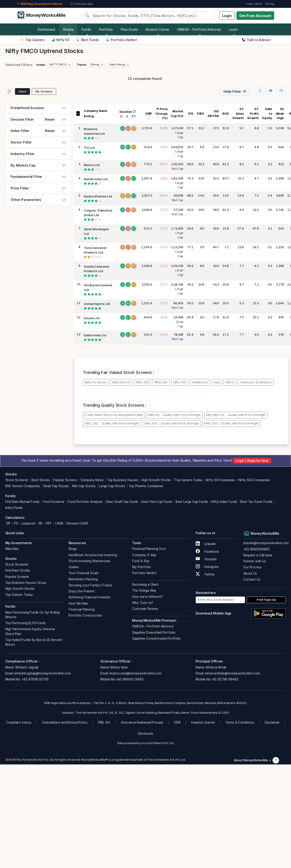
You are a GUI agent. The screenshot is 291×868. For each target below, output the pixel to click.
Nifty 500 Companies (254, 480)
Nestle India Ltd (96, 179)
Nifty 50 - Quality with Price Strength (175, 415)
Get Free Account (255, 16)
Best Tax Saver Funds (256, 502)
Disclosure (146, 734)
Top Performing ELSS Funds (26, 623)
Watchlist (12, 549)
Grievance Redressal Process (142, 722)
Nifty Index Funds (224, 502)
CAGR (59, 523)
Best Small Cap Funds (122, 502)
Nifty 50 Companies (220, 480)
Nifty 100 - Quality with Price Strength (112, 423)
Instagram (207, 567)
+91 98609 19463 (130, 679)
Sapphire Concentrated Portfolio (156, 638)
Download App (81, 4)
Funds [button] (86, 29)
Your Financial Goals (83, 573)
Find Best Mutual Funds (23, 502)
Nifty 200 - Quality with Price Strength (231, 423)
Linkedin (206, 544)
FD (16, 523)
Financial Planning (81, 609)
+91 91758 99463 (225, 679)
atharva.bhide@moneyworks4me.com (232, 673)
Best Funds (88, 40)
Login (227, 16)
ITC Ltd (89, 148)
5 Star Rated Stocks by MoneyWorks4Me (114, 415)
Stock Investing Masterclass (89, 561)
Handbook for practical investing (93, 555)
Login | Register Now (252, 460)
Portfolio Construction (85, 615)
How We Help (78, 603)
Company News (92, 480)
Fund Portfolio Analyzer (85, 502)
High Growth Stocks (156, 480)
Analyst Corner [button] (157, 29)
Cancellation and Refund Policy (65, 722)
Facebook (207, 552)
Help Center (254, 4)
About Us (250, 573)
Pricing (270, 4)
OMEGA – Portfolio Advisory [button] (199, 29)
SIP (8, 523)
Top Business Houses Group (26, 583)
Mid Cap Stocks (84, 486)
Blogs (73, 549)
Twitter (205, 574)
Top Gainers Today (188, 480)
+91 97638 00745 (35, 679)
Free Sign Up (266, 600)
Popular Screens (65, 480)
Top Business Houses (123, 480)
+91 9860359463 (256, 549)
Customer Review (145, 609)
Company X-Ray (144, 555)
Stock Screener (17, 480)
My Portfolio (141, 567)
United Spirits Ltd (97, 304)
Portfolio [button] (106, 29)
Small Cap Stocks (56, 486)
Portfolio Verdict (121, 40)
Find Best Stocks (18, 570)
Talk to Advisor (256, 40)
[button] (60, 65)
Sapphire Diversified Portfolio (154, 632)
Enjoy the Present (82, 591)
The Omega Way (144, 591)
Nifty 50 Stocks (96, 382)
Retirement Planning (83, 579)
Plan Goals (129, 29)
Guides (74, 567)
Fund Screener (54, 502)
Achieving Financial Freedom (89, 597)
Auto (216, 382)
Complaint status (19, 722)
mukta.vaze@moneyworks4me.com (135, 673)
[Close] (69, 65)
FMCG (230, 382)
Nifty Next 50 (121, 382)
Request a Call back (258, 555)
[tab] (38, 108)
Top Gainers (32, 40)
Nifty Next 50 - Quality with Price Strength (236, 415)
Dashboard (46, 29)
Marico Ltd (92, 165)
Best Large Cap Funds (192, 502)
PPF (49, 523)
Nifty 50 (60, 40)
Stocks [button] (68, 29)
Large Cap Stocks (112, 486)
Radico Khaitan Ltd (98, 196)
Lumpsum (28, 523)
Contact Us (252, 579)
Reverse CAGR (77, 523)
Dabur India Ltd (95, 335)
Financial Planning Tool (149, 549)
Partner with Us (255, 561)
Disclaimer (272, 722)
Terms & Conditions (240, 722)
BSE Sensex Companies (23, 486)
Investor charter (203, 722)
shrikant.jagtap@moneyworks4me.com (42, 673)
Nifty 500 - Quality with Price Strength (172, 423)
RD (41, 523)
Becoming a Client (145, 585)
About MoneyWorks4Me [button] (253, 760)
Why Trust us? (143, 603)
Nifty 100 (142, 382)
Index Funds (14, 508)
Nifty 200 (161, 382)
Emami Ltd (92, 318)
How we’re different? (148, 597)
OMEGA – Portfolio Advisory (153, 626)
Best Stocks (41, 480)
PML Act (104, 722)
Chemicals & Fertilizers (256, 382)
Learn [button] (233, 29)
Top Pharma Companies (146, 486)
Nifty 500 (180, 382)
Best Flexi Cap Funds (157, 502)
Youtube (206, 559)
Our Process (252, 567)
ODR (177, 722)
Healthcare (200, 382)
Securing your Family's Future (90, 585)
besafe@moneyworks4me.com (266, 543)
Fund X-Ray (141, 561)
